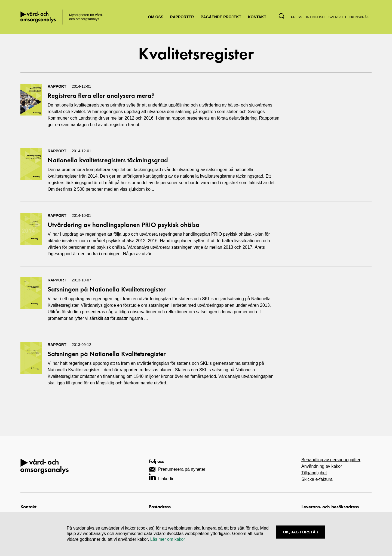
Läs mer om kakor (168, 539)
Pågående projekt (221, 17)
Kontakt (257, 17)
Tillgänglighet (314, 473)
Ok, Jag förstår (301, 532)
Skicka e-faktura (317, 479)
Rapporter (182, 17)
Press (297, 17)
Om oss (156, 17)
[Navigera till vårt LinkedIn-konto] (162, 477)
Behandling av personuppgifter (331, 460)
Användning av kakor (322, 466)
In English (315, 17)
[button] (281, 16)
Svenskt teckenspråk (349, 17)
